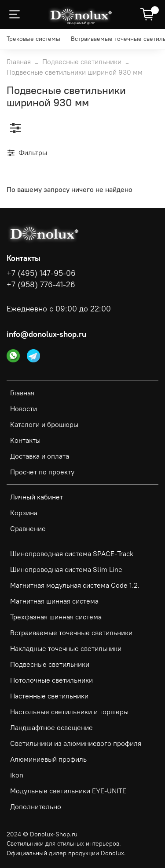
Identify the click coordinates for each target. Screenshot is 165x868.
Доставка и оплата (40, 456)
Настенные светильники (49, 696)
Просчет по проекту (42, 472)
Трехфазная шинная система (56, 617)
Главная (19, 61)
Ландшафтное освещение (51, 727)
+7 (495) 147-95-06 (41, 273)
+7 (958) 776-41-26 (41, 285)
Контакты (25, 440)
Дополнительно (36, 807)
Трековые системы (33, 39)
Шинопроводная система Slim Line (66, 569)
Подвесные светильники (82, 61)
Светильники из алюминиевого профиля (76, 743)
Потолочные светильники (51, 680)
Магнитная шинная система (54, 601)
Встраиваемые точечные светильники (71, 633)
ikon (17, 775)
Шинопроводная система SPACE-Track (72, 553)
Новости (24, 409)
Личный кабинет (37, 497)
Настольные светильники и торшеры (69, 712)
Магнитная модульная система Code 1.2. (75, 585)
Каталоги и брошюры (44, 424)
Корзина (24, 513)
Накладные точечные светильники (66, 648)
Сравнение (28, 528)
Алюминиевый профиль (48, 759)
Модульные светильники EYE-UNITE (68, 791)
